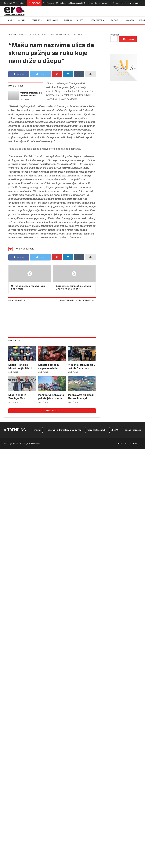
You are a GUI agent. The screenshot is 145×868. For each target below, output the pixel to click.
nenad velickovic (25, 249)
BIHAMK (115, 452)
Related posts (67, 323)
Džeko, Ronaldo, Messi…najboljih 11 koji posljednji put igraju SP (76, 3)
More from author (85, 323)
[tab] (67, 324)
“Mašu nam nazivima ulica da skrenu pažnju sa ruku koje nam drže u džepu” (31, 94)
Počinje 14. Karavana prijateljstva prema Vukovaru (51, 419)
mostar (38, 452)
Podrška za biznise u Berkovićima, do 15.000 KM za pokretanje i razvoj (81, 419)
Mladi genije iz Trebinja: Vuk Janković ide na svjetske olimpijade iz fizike (21, 419)
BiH (14, 34)
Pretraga (115, 35)
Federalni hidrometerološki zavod (64, 452)
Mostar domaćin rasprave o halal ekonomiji (48, 390)
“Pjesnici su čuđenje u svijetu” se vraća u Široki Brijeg (82, 390)
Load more (52, 433)
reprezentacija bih (96, 452)
